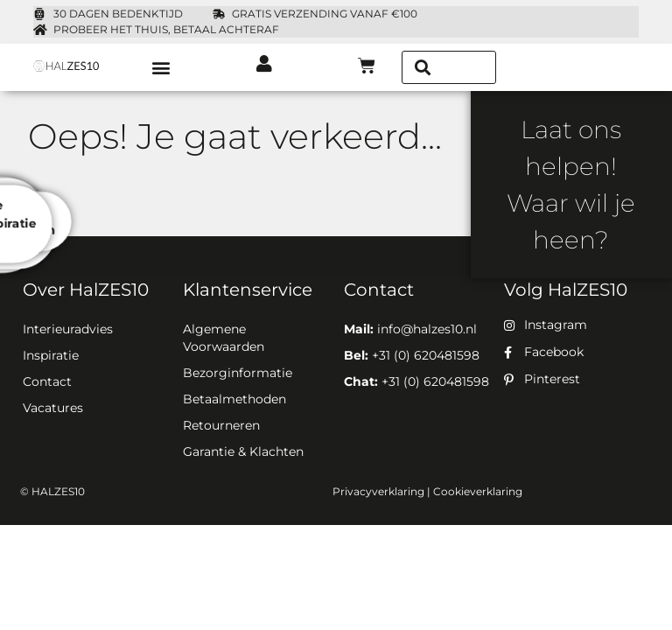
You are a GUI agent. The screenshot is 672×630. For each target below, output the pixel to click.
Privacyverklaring (378, 491)
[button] (161, 67)
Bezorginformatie (238, 373)
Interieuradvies (68, 329)
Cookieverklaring (478, 491)
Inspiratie (51, 355)
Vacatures (53, 408)
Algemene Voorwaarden (224, 338)
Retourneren (221, 425)
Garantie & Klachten (243, 451)
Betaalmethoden (234, 399)
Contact (47, 381)
